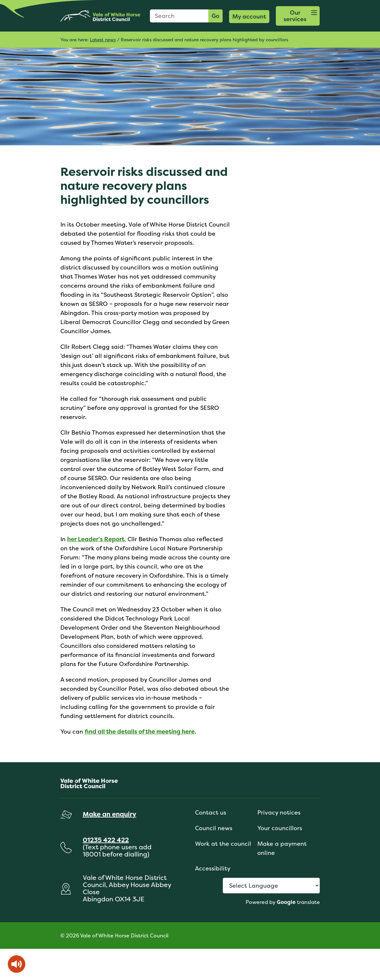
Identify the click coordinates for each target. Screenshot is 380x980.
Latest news (103, 39)
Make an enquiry (110, 814)
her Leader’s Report (96, 539)
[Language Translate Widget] (271, 886)
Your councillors (280, 828)
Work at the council (223, 844)
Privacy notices (279, 812)
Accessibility (213, 868)
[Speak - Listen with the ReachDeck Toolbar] (17, 964)
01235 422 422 (106, 840)
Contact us (211, 812)
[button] (298, 16)
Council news (214, 828)
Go (215, 16)
